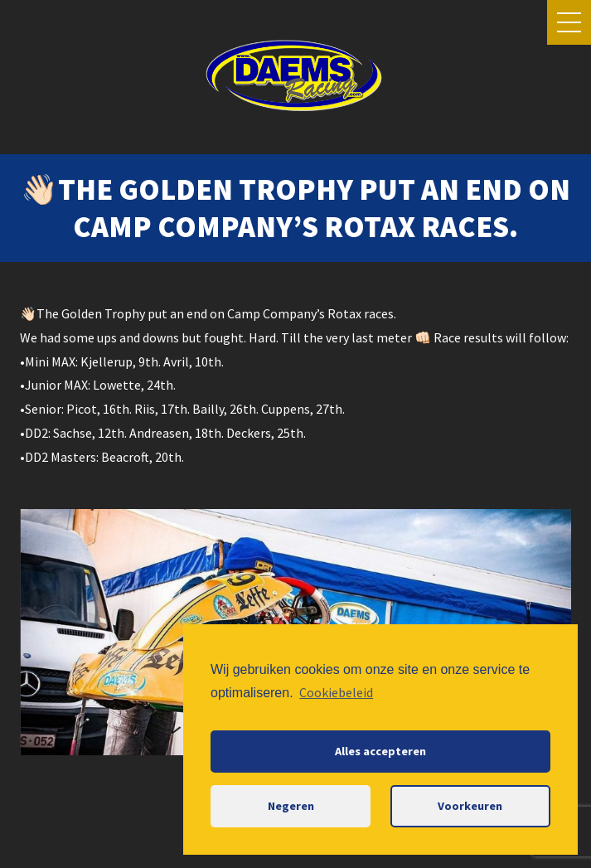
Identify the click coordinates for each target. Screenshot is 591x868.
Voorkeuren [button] (470, 806)
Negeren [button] (291, 806)
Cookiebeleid (336, 692)
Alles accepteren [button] (380, 751)
